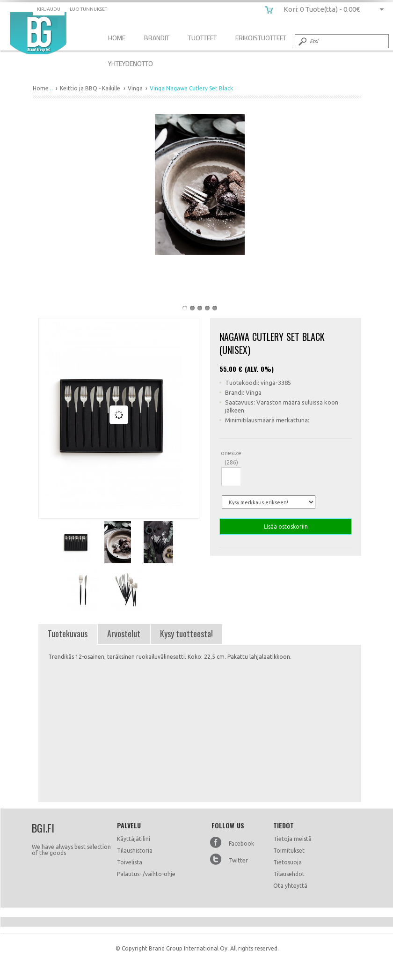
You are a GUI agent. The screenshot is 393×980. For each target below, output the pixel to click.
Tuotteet (202, 38)
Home (117, 38)
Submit (302, 41)
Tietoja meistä (292, 839)
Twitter (238, 860)
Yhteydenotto (131, 63)
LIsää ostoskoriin (286, 527)
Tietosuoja (287, 862)
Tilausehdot (289, 874)
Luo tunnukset (88, 9)
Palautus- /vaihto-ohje (146, 874)
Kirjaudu (49, 9)
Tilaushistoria (135, 851)
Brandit (157, 38)
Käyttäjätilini (134, 839)
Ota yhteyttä (290, 886)
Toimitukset (289, 851)
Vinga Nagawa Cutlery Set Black (38, 33)
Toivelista (130, 862)
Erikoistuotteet (261, 38)
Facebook (241, 844)
